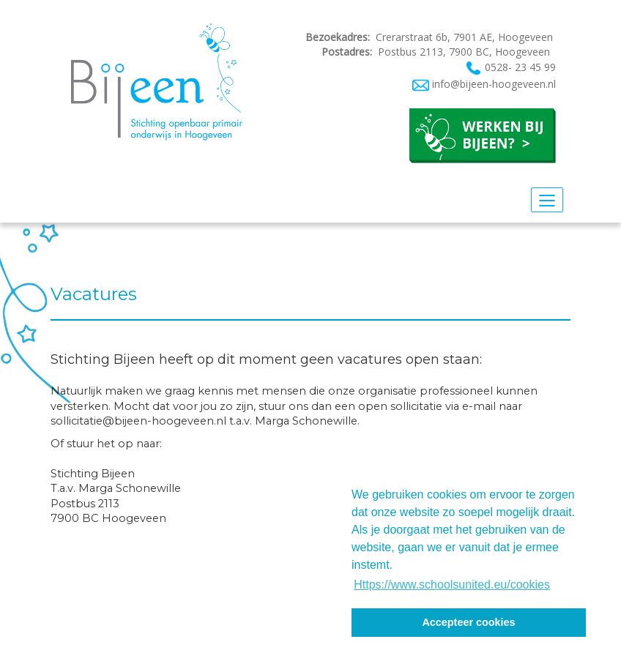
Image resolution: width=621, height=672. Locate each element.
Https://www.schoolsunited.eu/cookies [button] (452, 585)
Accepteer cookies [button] (468, 622)
